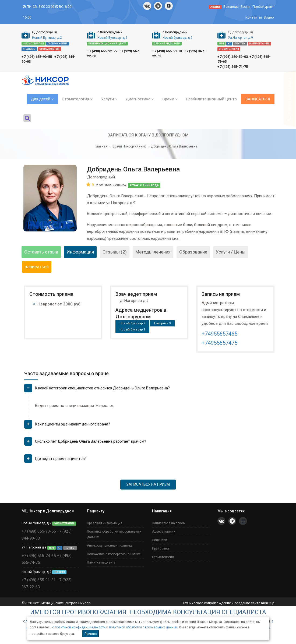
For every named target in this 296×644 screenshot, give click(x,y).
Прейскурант (263, 7)
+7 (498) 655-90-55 (37, 57)
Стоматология (77, 99)
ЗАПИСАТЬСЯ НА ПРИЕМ (148, 484)
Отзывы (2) (115, 252)
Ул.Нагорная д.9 (240, 38)
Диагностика (140, 99)
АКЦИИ (215, 7)
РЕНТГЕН (240, 44)
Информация (80, 252)
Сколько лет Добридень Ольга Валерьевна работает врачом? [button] (91, 441)
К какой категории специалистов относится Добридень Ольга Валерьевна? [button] (102, 388)
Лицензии (160, 540)
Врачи (246, 7)
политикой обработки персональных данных (143, 627)
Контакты (254, 17)
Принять (91, 634)
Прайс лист (161, 548)
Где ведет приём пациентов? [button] (61, 459)
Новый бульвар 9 (132, 330)
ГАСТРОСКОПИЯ (58, 44)
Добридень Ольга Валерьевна (174, 146)
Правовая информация (105, 523)
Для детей (43, 99)
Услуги (109, 99)
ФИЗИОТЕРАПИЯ (33, 44)
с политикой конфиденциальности (79, 627)
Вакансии (231, 7)
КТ (229, 44)
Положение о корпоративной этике (114, 554)
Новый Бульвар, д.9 (112, 38)
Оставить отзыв (41, 252)
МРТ (221, 44)
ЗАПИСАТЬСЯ (258, 99)
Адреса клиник (164, 532)
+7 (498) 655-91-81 (167, 51)
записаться (37, 267)
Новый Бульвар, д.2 (47, 38)
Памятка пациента (101, 562)
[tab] (149, 390)
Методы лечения (153, 252)
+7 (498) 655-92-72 (102, 51)
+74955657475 (219, 343)
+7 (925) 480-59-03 (233, 57)
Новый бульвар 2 (132, 323)
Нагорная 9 (162, 323)
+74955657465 (219, 334)
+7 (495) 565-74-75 (233, 67)
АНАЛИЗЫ (29, 49)
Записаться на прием (169, 523)
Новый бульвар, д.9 (177, 38)
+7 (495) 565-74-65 (39, 556)
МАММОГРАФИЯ (259, 44)
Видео (269, 17)
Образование (193, 252)
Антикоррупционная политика (110, 546)
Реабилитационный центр (212, 99)
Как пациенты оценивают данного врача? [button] (73, 424)
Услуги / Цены (231, 252)
